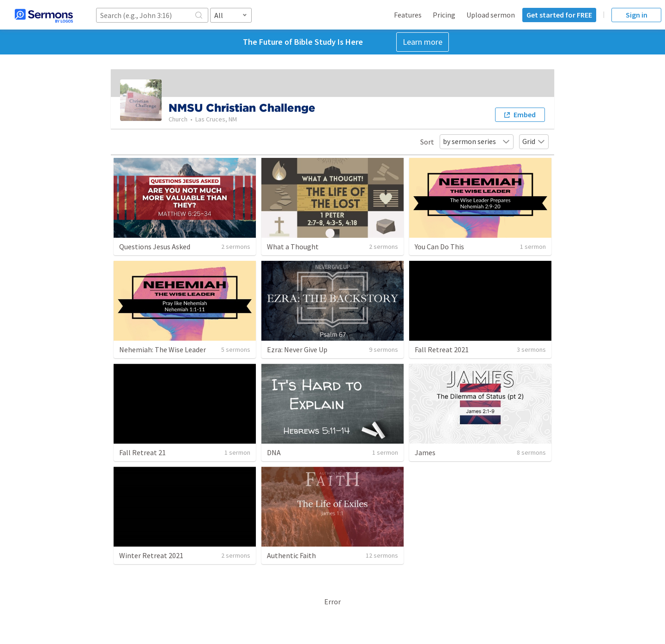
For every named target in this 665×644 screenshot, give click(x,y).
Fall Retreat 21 (142, 452)
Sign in (637, 15)
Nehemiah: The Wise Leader (163, 349)
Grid (534, 141)
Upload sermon (491, 15)
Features (408, 15)
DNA (274, 452)
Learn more (423, 42)
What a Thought (293, 247)
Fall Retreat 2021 (442, 349)
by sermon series (477, 141)
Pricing (444, 15)
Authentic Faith (291, 555)
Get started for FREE (559, 15)
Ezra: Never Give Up (297, 349)
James (425, 452)
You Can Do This (439, 247)
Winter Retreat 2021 (151, 555)
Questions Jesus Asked (155, 247)
